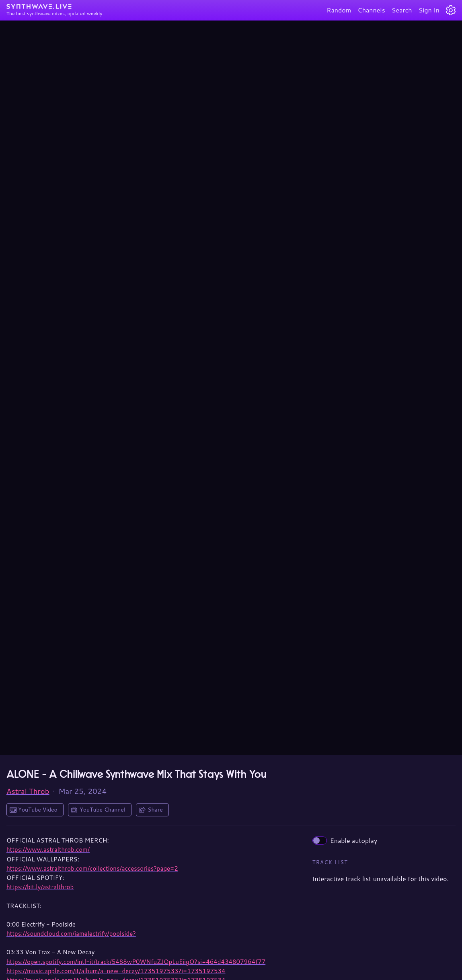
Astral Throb (28, 791)
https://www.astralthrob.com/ (48, 850)
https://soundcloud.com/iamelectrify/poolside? (71, 934)
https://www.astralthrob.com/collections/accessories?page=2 (92, 868)
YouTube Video (38, 810)
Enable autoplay (345, 840)
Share (155, 810)
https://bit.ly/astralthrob (40, 887)
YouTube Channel (103, 810)
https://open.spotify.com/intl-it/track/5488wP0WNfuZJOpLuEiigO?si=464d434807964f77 (136, 962)
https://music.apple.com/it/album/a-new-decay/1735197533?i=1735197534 (116, 971)
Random (339, 10)
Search (402, 10)
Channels (371, 10)
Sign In (429, 10)
